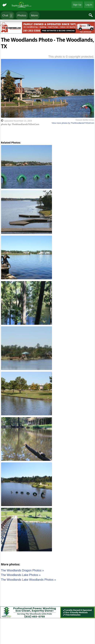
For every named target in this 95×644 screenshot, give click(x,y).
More (34, 15)
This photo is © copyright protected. (71, 57)
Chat (8, 16)
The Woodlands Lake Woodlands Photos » (28, 580)
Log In (89, 5)
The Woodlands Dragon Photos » (22, 570)
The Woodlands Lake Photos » (21, 575)
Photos (22, 15)
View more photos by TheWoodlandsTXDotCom (73, 123)
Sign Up (77, 5)
